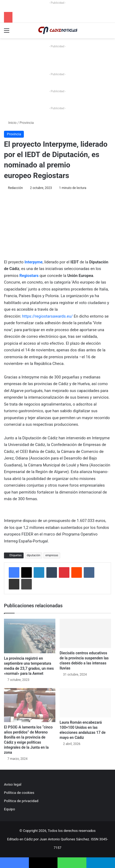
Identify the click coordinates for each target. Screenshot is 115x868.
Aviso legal (13, 784)
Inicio (10, 123)
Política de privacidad (21, 801)
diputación (34, 555)
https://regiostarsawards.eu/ (48, 316)
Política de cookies (19, 793)
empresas (52, 555)
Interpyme (34, 262)
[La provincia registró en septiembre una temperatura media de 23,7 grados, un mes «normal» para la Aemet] (30, 636)
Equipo (10, 809)
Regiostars (29, 276)
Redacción (15, 188)
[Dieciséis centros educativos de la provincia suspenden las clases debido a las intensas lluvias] (85, 633)
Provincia (27, 123)
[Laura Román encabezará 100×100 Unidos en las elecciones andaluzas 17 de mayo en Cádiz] (85, 703)
